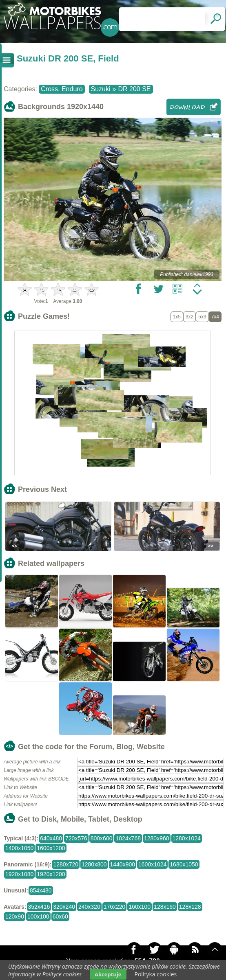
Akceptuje (108, 974)
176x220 (115, 907)
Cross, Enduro (62, 89)
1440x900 (123, 864)
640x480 (51, 838)
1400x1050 (19, 848)
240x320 (89, 907)
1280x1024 (187, 838)
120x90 (15, 916)
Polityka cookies (156, 974)
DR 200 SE (134, 89)
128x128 (190, 907)
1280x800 (94, 864)
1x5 (177, 317)
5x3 (202, 317)
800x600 (102, 838)
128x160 (165, 907)
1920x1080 (19, 874)
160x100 (140, 907)
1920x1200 (51, 874)
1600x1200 (51, 848)
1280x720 (66, 864)
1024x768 (128, 838)
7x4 (215, 317)
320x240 (64, 907)
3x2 (189, 317)
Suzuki (101, 89)
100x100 (38, 916)
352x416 (39, 907)
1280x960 (157, 838)
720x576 (76, 838)
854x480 (41, 890)
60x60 (60, 916)
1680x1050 (184, 864)
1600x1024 (152, 864)
